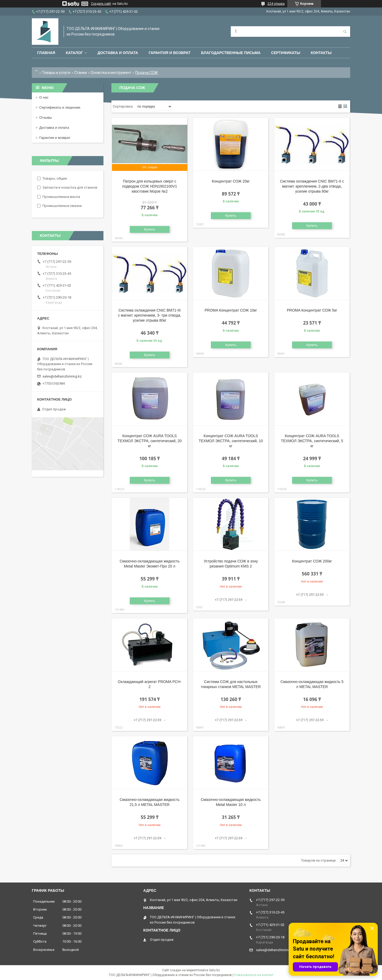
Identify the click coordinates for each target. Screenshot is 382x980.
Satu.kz (214, 970)
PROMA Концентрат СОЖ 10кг (231, 310)
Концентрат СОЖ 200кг (312, 561)
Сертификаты (286, 53)
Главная (46, 53)
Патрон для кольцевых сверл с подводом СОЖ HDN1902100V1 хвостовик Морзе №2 (150, 186)
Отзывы (46, 117)
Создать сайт (101, 4)
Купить (150, 229)
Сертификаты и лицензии (60, 107)
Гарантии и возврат (55, 138)
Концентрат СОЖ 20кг (231, 181)
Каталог (74, 53)
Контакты (321, 53)
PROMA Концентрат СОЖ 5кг (312, 310)
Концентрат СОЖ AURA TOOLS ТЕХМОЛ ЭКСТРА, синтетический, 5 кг (312, 441)
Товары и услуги (56, 73)
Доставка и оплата (118, 53)
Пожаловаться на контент (254, 975)
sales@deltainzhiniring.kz (62, 376)
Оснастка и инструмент (111, 73)
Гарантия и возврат (170, 53)
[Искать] (345, 32)
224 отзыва (276, 4)
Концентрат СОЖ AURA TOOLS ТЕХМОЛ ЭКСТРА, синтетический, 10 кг (231, 441)
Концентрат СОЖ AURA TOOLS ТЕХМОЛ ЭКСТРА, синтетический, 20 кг (150, 441)
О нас (44, 97)
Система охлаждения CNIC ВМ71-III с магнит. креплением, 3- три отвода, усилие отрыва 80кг (150, 315)
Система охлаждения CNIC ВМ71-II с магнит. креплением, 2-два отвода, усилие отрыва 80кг (312, 186)
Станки (81, 73)
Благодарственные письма (231, 53)
